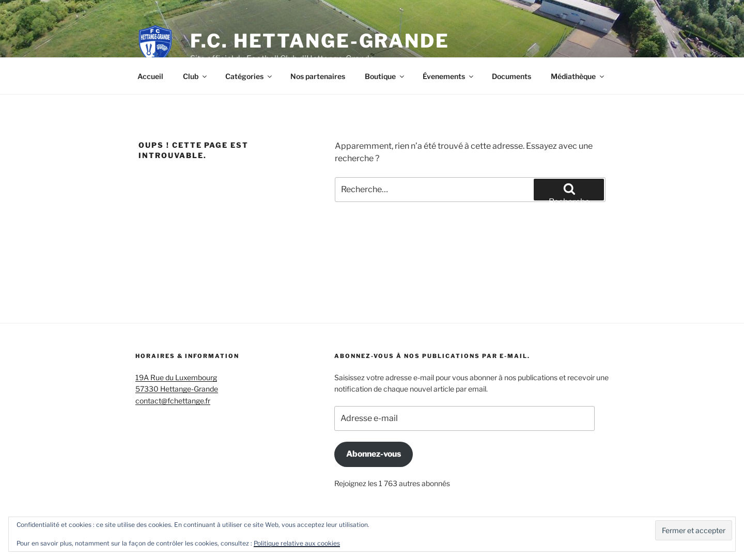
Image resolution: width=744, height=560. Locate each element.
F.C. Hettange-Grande (320, 41)
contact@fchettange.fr (173, 401)
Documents (512, 76)
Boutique (385, 76)
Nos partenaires (318, 76)
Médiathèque (578, 76)
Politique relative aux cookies (297, 543)
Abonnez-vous (374, 454)
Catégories (249, 76)
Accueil (150, 76)
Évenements (449, 76)
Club (196, 76)
